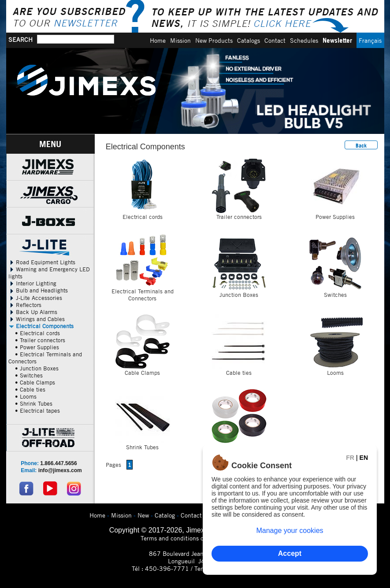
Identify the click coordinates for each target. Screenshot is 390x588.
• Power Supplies (37, 347)
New (143, 515)
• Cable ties (30, 389)
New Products (214, 40)
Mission (180, 40)
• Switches (29, 375)
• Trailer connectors (40, 340)
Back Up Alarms (33, 312)
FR (350, 458)
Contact (275, 40)
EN (364, 458)
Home (158, 40)
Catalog (165, 515)
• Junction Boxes (37, 368)
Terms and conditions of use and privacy (195, 538)
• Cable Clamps (35, 382)
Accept (290, 553)
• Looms (26, 396)
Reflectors (25, 305)
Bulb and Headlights (38, 290)
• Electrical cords (37, 333)
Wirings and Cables (37, 319)
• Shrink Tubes (34, 403)
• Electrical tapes (37, 410)
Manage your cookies (290, 531)
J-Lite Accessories (35, 298)
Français (370, 40)
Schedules (304, 40)
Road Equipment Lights (42, 262)
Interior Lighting (32, 283)
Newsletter (337, 40)
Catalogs (249, 40)
